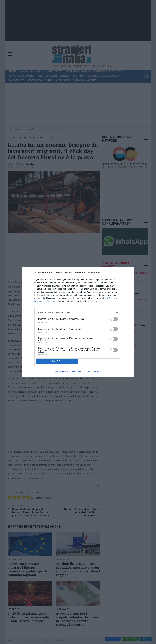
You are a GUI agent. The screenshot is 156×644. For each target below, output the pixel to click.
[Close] (128, 273)
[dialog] (78, 322)
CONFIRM (57, 361)
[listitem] (78, 312)
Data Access (78, 371)
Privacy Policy (94, 371)
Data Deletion (62, 371)
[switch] (114, 319)
